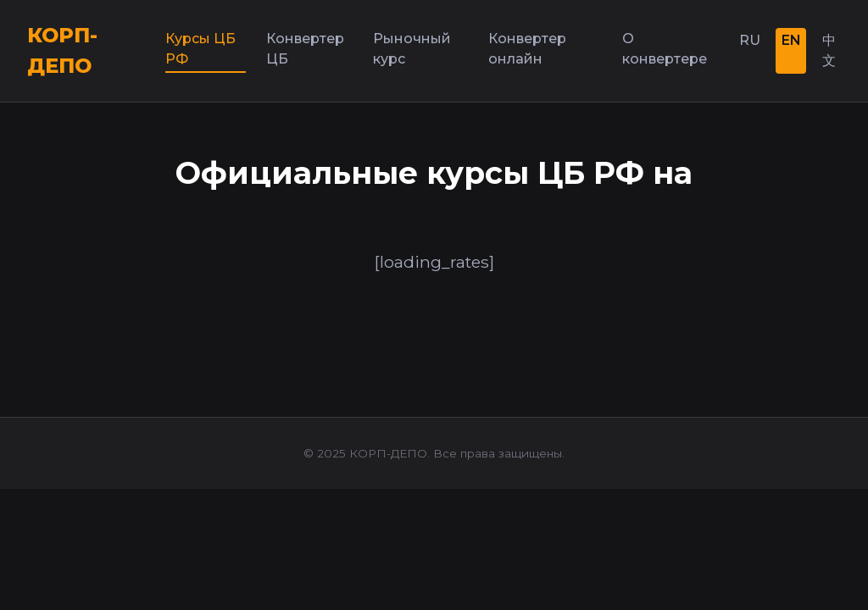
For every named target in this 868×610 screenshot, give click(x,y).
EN (791, 40)
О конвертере (665, 49)
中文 (829, 50)
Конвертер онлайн (527, 49)
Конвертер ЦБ (305, 49)
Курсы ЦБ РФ (200, 49)
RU (750, 40)
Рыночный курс (412, 49)
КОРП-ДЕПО (62, 50)
